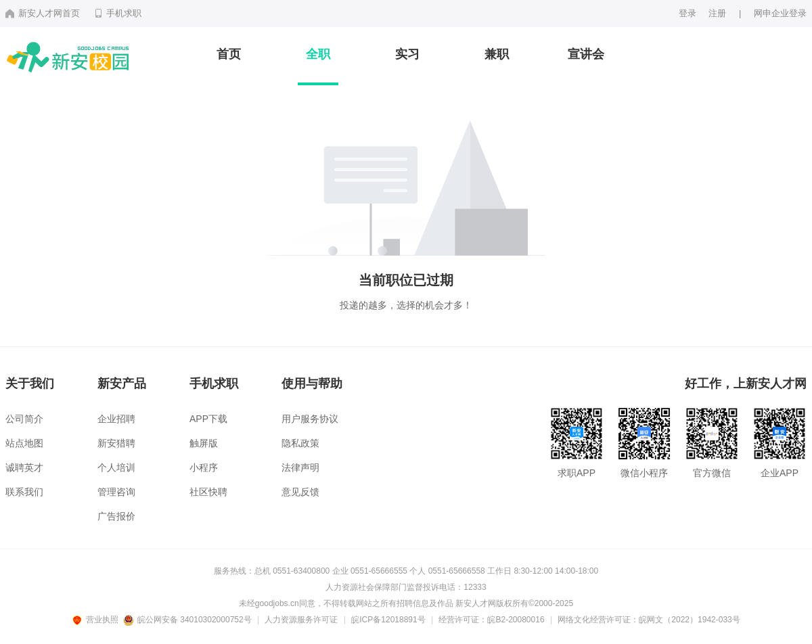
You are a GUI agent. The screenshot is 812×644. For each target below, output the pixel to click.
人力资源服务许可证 (301, 620)
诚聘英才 (24, 467)
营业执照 (97, 620)
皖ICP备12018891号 (388, 620)
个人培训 (116, 467)
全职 (318, 54)
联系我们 (24, 492)
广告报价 (116, 516)
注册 (717, 13)
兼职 (497, 54)
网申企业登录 (780, 13)
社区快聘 (208, 492)
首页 (229, 54)
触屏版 (204, 443)
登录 (687, 13)
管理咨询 (116, 492)
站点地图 (24, 443)
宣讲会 (586, 54)
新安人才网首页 (43, 13)
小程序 (204, 467)
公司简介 (24, 419)
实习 (407, 54)
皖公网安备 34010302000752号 (188, 620)
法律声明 (300, 467)
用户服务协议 (310, 419)
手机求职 (117, 13)
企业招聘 (116, 419)
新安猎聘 (116, 443)
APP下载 (208, 419)
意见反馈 (300, 492)
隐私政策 (300, 443)
